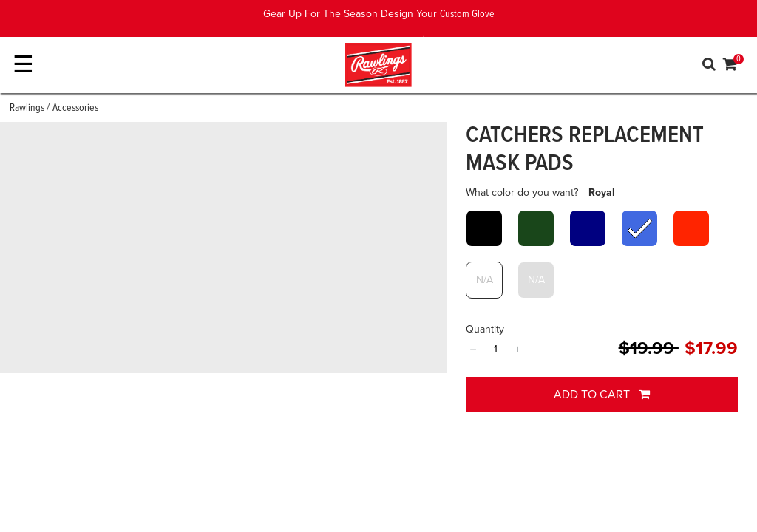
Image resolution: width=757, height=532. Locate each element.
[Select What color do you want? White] (484, 280)
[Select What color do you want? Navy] (588, 228)
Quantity (485, 329)
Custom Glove (467, 14)
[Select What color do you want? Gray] (536, 280)
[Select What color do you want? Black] (484, 228)
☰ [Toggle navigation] (23, 65)
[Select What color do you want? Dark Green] (536, 228)
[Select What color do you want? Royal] (639, 228)
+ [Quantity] (517, 349)
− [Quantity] (473, 349)
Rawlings (27, 108)
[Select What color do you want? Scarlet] (691, 228)
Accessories (75, 108)
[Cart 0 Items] (730, 66)
